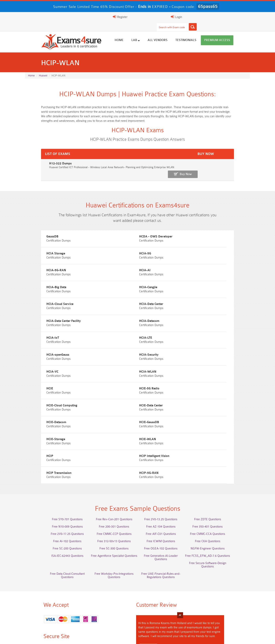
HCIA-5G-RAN (115, 246)
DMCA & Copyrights (153, 637)
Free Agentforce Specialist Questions (109, 475)
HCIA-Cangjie (114, 263)
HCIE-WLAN (114, 370)
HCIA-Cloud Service (196, 263)
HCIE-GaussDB (192, 352)
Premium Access (236, 32)
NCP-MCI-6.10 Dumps (109, 621)
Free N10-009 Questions (53, 446)
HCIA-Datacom (192, 281)
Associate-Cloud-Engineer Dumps (109, 606)
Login (225, 17)
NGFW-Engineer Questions (222, 468)
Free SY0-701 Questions (53, 438)
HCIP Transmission (118, 388)
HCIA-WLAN (191, 317)
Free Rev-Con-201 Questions (109, 438)
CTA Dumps (53, 621)
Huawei (43, 67)
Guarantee (78, 637)
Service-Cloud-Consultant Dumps (166, 599)
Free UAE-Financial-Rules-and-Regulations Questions (222, 484)
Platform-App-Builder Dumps (222, 599)
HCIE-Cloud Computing (198, 334)
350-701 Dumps (166, 606)
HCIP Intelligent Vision (43, 388)
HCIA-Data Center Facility (122, 281)
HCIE (31, 334)
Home (138, 32)
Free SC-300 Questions (109, 468)
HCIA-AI (188, 246)
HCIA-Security (38, 317)
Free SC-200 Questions (53, 468)
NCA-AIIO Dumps (166, 621)
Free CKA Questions (222, 460)
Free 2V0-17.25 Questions (53, 453)
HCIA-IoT (34, 299)
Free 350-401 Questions (222, 446)
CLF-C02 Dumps (109, 614)
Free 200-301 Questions (109, 446)
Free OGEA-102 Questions (166, 468)
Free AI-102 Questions (53, 460)
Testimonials (205, 32)
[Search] (176, 17)
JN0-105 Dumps (166, 614)
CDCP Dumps (222, 614)
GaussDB (34, 228)
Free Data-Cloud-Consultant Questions (109, 482)
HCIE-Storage (37, 370)
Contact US (127, 637)
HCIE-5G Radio (115, 334)
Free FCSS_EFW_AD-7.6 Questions (222, 475)
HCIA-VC (111, 317)
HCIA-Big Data (38, 263)
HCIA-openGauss (194, 299)
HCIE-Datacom (115, 352)
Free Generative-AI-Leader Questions (166, 475)
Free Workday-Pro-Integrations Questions (166, 482)
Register (204, 17)
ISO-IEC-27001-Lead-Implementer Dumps (222, 606)
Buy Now (234, 158)
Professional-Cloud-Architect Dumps (109, 599)
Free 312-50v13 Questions (109, 460)
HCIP (186, 370)
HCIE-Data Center (40, 352)
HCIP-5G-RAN (192, 388)
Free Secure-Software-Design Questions (53, 482)
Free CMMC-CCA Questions (222, 453)
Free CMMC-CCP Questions (109, 453)
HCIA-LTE (112, 299)
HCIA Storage (191, 228)
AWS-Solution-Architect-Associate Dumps (53, 599)
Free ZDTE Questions (222, 438)
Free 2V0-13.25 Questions (166, 438)
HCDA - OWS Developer (122, 228)
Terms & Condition (102, 637)
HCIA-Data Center (40, 281)
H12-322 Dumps (37, 156)
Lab (154, 32)
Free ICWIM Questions (166, 460)
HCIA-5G (34, 246)
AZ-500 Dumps (53, 606)
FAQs (61, 637)
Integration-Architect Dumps (53, 614)
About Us (45, 637)
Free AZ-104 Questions (166, 446)
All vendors (176, 32)
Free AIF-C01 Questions (166, 453)
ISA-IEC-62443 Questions (53, 475)
